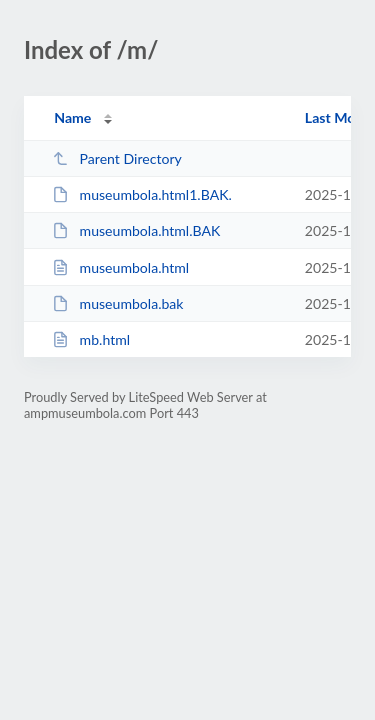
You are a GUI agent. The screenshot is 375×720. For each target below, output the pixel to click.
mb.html (91, 339)
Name (72, 117)
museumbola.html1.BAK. (142, 194)
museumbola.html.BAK (136, 230)
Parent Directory (117, 158)
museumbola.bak (117, 303)
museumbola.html (120, 267)
